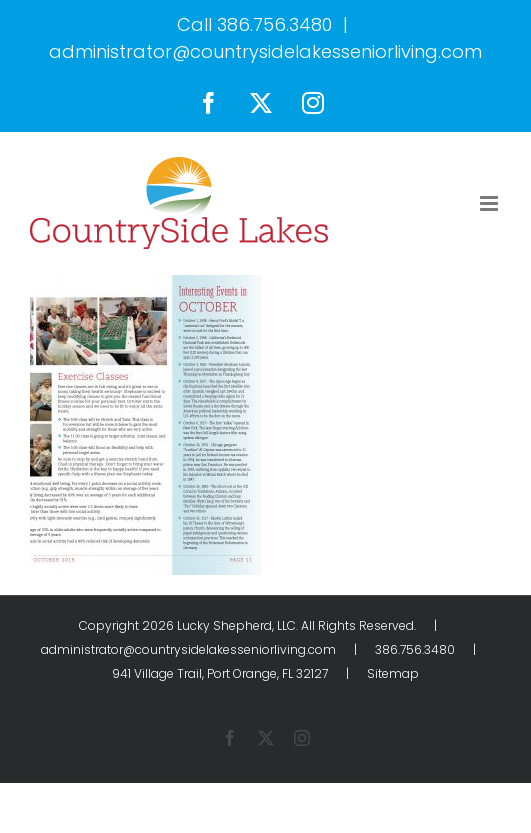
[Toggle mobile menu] (490, 203)
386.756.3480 (274, 24)
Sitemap (393, 673)
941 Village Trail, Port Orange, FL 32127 (220, 673)
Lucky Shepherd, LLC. (237, 625)
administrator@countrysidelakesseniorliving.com (265, 51)
